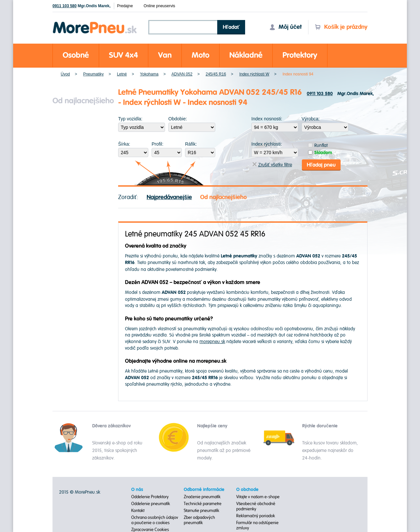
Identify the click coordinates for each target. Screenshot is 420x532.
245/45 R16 (216, 74)
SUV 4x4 (124, 55)
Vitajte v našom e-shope (258, 497)
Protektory (300, 55)
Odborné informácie (204, 489)
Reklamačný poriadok (256, 516)
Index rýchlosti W (254, 74)
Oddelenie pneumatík (151, 503)
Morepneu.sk (95, 23)
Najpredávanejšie (169, 197)
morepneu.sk (212, 342)
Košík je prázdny (341, 27)
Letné (122, 74)
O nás (137, 489)
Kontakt (138, 510)
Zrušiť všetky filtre (272, 165)
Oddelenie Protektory (150, 497)
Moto (200, 55)
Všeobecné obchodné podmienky (256, 506)
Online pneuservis (159, 6)
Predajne (125, 6)
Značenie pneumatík (202, 497)
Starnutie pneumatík (201, 510)
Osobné (76, 55)
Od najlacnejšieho (223, 197)
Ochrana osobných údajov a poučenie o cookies (155, 520)
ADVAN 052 (182, 74)
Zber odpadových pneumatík (199, 520)
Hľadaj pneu (321, 165)
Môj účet (285, 27)
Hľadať (231, 27)
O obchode (247, 489)
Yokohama (149, 74)
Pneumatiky (93, 74)
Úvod (65, 74)
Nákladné (246, 55)
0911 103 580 (64, 6)
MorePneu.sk (87, 492)
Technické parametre (203, 503)
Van (165, 55)
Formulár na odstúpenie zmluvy (257, 525)
